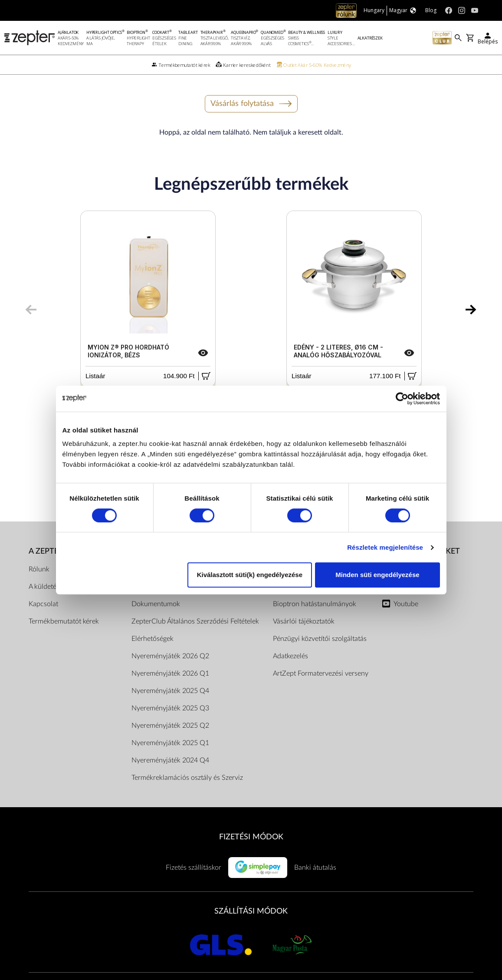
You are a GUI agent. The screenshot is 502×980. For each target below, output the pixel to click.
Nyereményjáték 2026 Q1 (170, 673)
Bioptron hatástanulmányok (315, 604)
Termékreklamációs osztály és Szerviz (187, 778)
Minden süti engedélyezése (377, 575)
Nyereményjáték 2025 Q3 (170, 708)
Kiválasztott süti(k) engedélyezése (250, 575)
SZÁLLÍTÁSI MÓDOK (251, 911)
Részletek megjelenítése (385, 547)
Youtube (406, 604)
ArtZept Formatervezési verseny (321, 673)
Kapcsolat (43, 604)
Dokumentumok (156, 604)
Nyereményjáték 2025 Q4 (170, 691)
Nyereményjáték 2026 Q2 (170, 656)
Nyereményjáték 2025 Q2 (170, 726)
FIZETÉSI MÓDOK (251, 837)
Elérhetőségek (153, 639)
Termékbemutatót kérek (64, 621)
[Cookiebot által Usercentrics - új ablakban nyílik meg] (402, 399)
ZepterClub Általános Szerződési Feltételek (195, 621)
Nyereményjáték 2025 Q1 (170, 743)
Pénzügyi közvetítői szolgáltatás (320, 639)
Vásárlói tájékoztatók (304, 621)
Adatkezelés (290, 656)
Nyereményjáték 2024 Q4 (170, 760)
